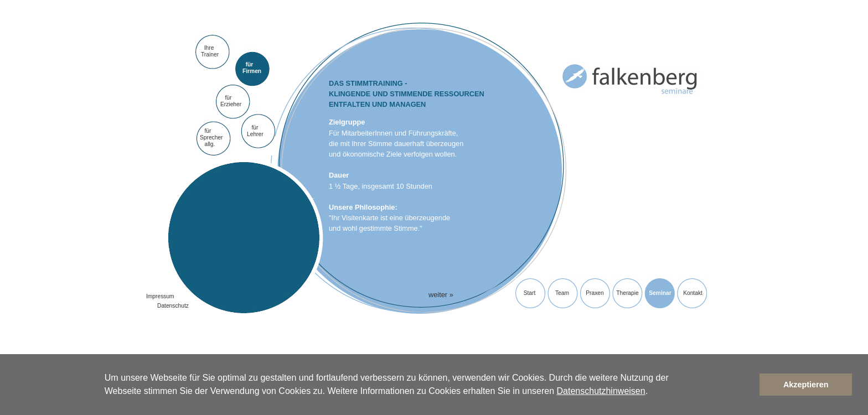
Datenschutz (173, 306)
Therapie (627, 293)
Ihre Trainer (210, 51)
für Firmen (252, 68)
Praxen (595, 293)
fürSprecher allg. (211, 138)
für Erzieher (231, 101)
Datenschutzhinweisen (601, 391)
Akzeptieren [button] (806, 385)
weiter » (441, 295)
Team (562, 293)
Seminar (660, 293)
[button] (652, 392)
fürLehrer (255, 131)
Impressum (160, 296)
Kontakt (693, 293)
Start (530, 293)
